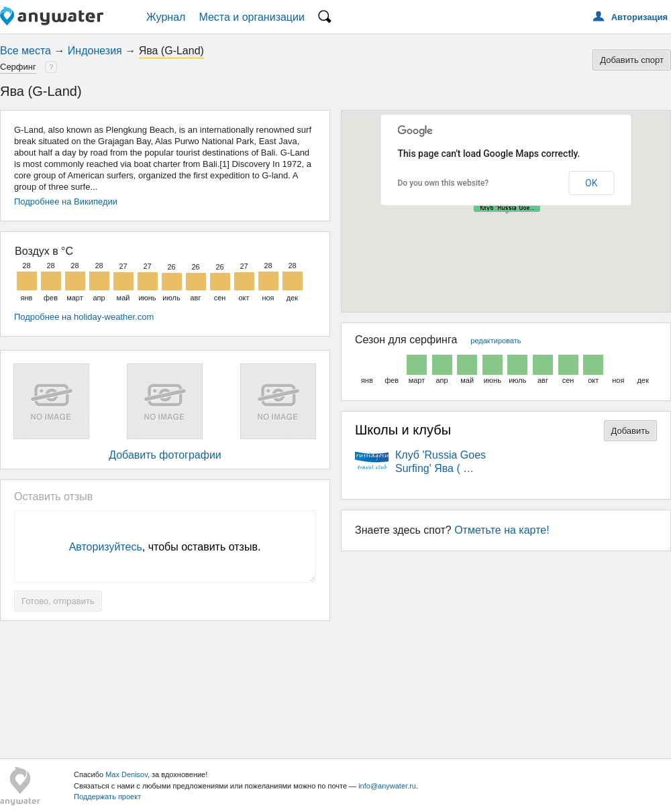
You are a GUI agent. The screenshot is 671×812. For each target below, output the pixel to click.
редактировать (496, 341)
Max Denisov (126, 774)
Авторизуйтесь (106, 547)
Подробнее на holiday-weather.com (84, 317)
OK (591, 183)
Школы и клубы (403, 430)
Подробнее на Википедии (66, 201)
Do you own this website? (444, 183)
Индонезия (95, 51)
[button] (507, 209)
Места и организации (252, 17)
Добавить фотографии (165, 455)
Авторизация (639, 17)
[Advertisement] (335, 685)
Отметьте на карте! (502, 530)
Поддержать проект (107, 797)
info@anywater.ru (387, 786)
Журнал (166, 17)
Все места (25, 51)
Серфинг (18, 67)
